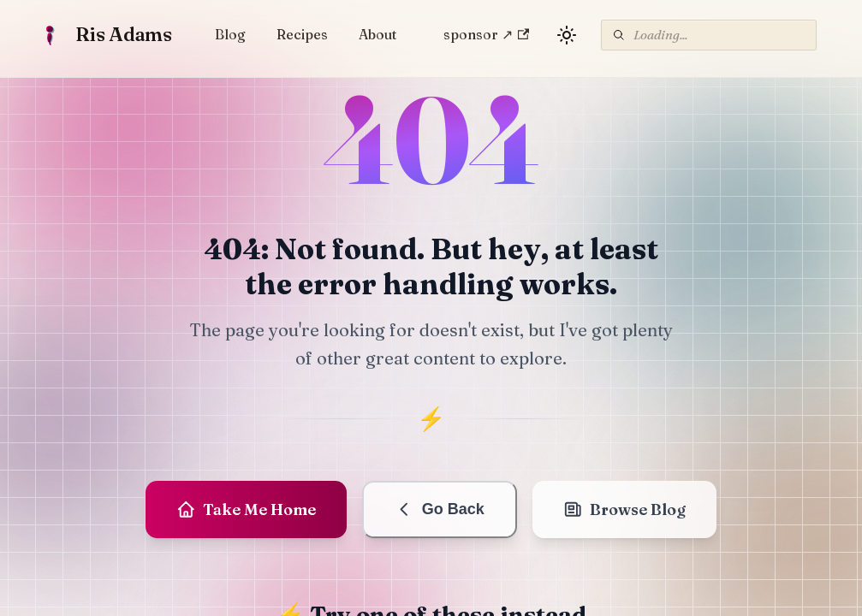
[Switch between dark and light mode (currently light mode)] (567, 35)
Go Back (440, 509)
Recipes (302, 34)
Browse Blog (625, 509)
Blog (230, 34)
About (377, 34)
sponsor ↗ (486, 34)
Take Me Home (247, 509)
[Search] (709, 35)
